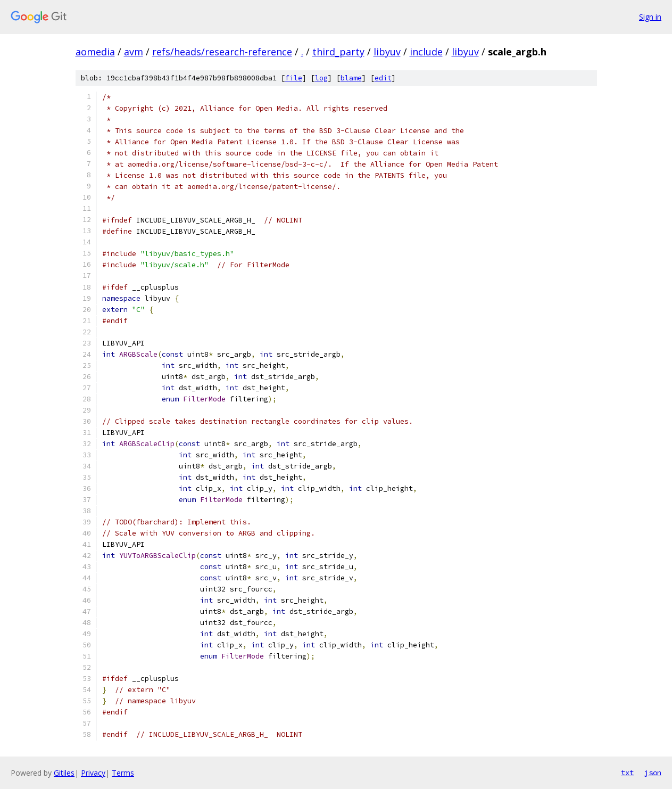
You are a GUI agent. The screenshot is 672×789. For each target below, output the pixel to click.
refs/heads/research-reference (222, 52)
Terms (123, 773)
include (426, 52)
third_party (338, 52)
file (294, 78)
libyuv (387, 52)
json (653, 772)
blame (351, 78)
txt (627, 772)
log (321, 78)
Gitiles (64, 773)
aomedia (95, 52)
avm (134, 52)
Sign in (650, 17)
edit (383, 78)
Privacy (93, 773)
